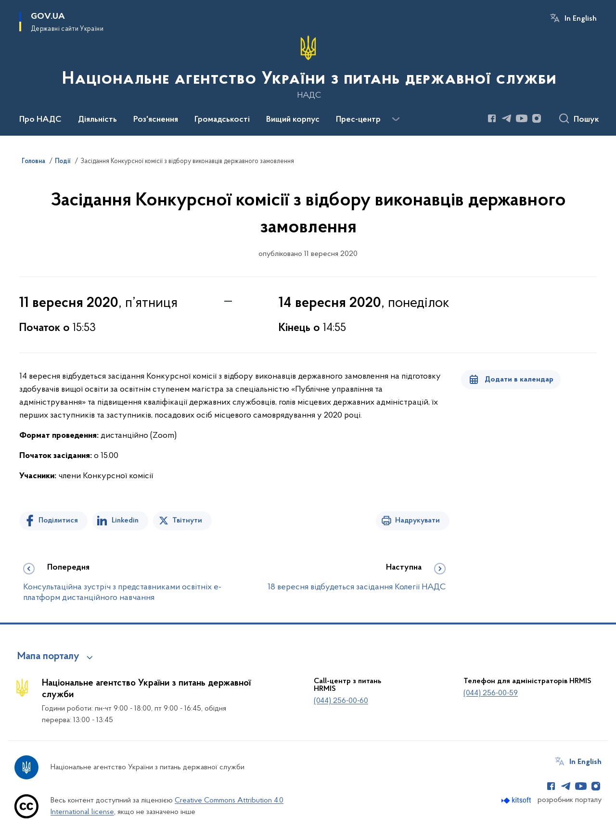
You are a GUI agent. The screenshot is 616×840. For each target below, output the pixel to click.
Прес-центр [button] (358, 120)
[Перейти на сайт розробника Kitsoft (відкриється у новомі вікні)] (517, 800)
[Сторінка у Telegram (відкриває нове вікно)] (507, 118)
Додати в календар (519, 380)
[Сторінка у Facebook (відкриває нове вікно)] (492, 118)
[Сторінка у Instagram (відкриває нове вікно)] (537, 118)
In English (581, 19)
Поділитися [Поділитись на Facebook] (58, 521)
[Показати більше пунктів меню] (396, 119)
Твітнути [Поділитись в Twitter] (187, 521)
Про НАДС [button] (40, 120)
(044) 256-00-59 (491, 693)
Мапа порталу (48, 657)
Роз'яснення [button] (156, 120)
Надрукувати (417, 521)
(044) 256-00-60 (341, 701)
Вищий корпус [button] (293, 120)
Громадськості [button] (222, 120)
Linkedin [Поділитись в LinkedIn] (125, 521)
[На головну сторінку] (308, 67)
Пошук (586, 120)
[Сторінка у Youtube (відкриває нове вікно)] (522, 118)
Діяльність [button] (97, 120)
